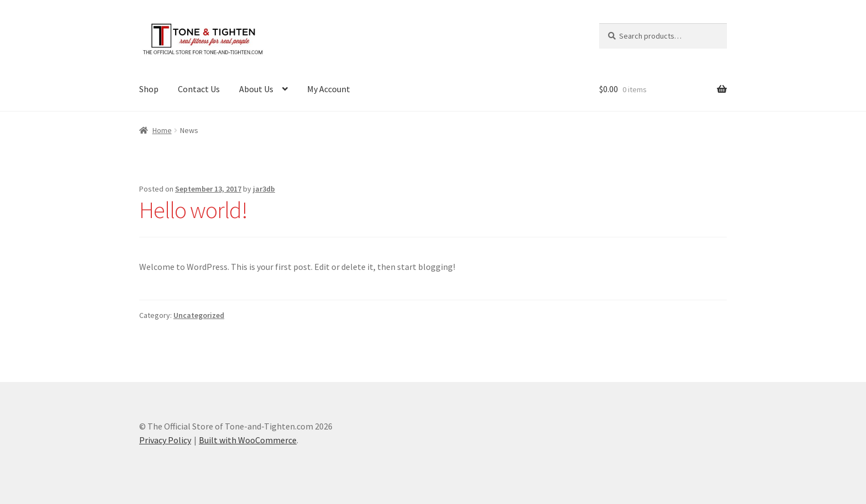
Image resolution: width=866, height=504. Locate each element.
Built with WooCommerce (248, 440)
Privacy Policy (165, 440)
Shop (149, 89)
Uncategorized (199, 315)
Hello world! (193, 210)
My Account (329, 89)
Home (162, 130)
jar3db (264, 189)
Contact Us (199, 89)
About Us (256, 89)
